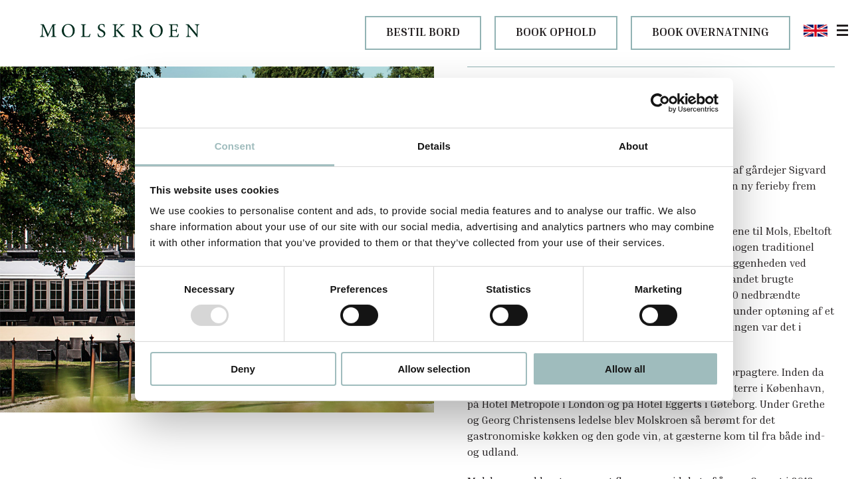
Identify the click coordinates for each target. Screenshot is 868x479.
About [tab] (633, 146)
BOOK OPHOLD (556, 32)
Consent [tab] (235, 146)
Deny (243, 369)
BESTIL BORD (423, 32)
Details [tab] (434, 146)
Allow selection (434, 369)
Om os (66, 448)
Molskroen (31, 448)
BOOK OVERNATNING (710, 32)
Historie (97, 448)
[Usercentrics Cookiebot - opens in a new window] (660, 102)
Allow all (625, 369)
